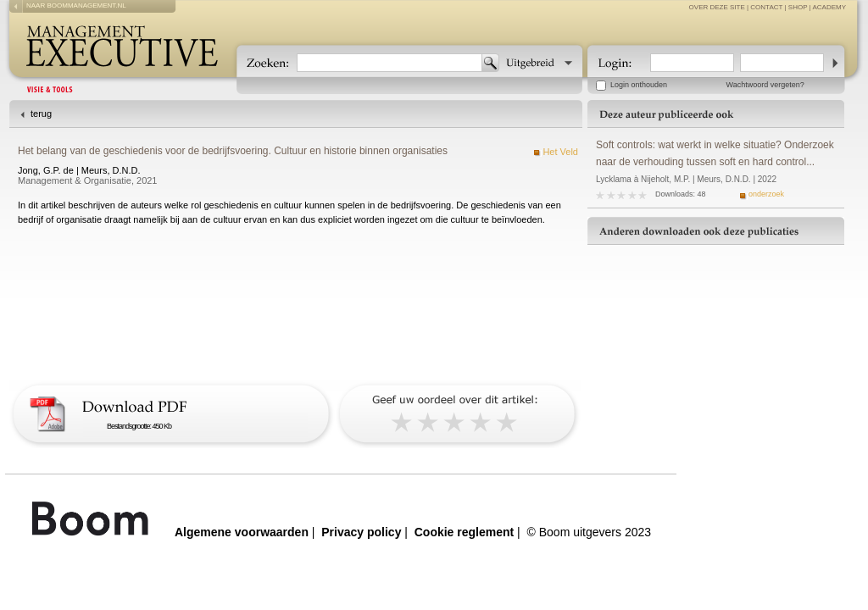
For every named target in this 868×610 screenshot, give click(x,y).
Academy (829, 7)
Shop (798, 7)
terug (41, 114)
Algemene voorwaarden (242, 532)
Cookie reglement (464, 532)
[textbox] (389, 63)
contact (766, 7)
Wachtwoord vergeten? (765, 85)
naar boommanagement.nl (76, 6)
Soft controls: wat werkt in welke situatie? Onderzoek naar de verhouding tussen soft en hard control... (715, 153)
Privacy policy (361, 532)
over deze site (717, 7)
